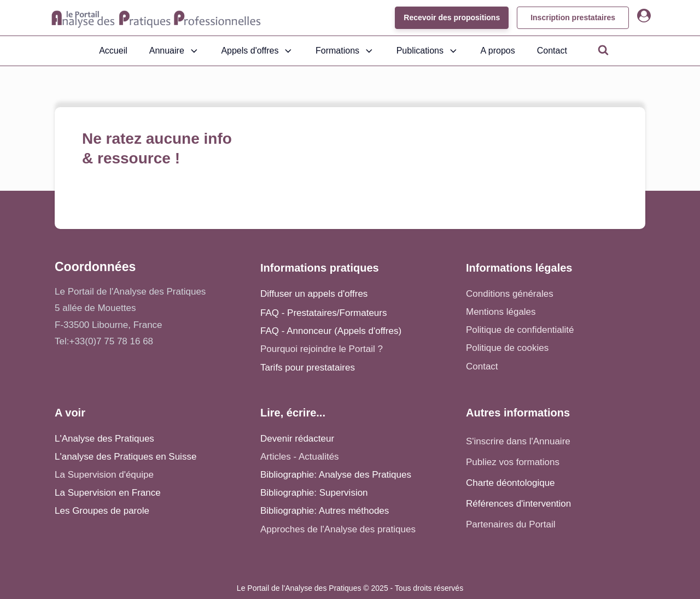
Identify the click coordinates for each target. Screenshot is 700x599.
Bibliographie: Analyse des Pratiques (336, 475)
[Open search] (603, 50)
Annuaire (174, 51)
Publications (428, 51)
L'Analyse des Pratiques (104, 439)
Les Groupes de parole (102, 511)
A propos (498, 51)
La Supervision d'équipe (104, 475)
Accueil (113, 51)
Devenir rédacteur (297, 439)
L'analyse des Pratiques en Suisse (126, 457)
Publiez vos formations (513, 462)
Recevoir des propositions (452, 17)
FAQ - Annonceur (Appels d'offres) (331, 331)
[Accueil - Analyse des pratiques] (156, 18)
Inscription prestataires (573, 17)
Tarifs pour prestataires (308, 368)
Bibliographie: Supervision (314, 493)
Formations (345, 51)
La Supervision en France (108, 493)
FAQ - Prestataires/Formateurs (323, 313)
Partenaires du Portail (512, 524)
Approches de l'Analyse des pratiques (338, 529)
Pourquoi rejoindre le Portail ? (322, 349)
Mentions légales (501, 312)
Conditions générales (510, 294)
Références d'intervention (518, 504)
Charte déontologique (511, 483)
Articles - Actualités (300, 457)
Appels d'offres (257, 51)
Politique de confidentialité (520, 330)
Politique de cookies (507, 348)
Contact (552, 51)
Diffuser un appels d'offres (314, 294)
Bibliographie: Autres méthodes (325, 511)
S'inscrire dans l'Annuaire (518, 441)
